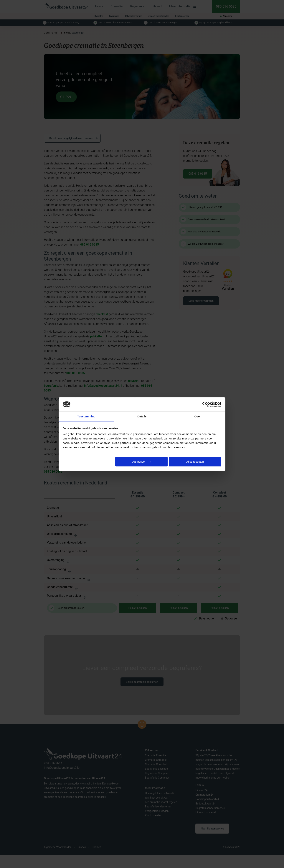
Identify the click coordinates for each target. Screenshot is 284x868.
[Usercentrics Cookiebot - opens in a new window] (205, 404)
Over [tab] (198, 416)
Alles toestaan (195, 462)
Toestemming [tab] (86, 416)
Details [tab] (142, 416)
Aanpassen (142, 462)
